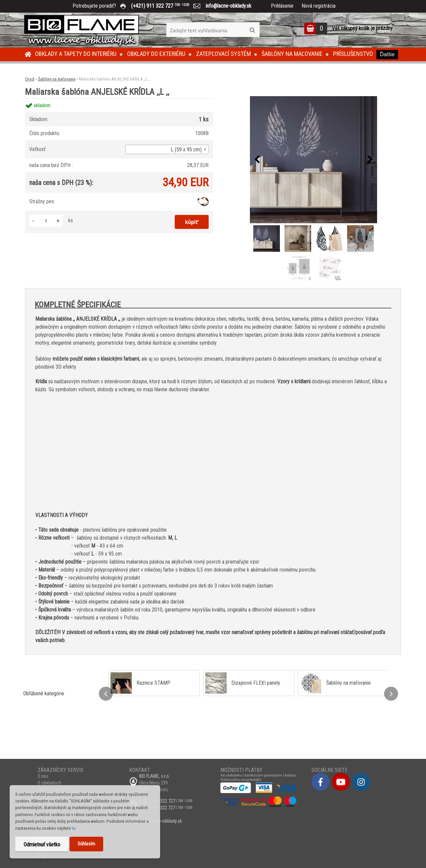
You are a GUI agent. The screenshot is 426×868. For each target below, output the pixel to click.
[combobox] (167, 149)
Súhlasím (86, 844)
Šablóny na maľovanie (292, 54)
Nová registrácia (319, 6)
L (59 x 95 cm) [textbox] (186, 150)
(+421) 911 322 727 (165, 6)
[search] (252, 30)
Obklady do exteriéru (156, 54)
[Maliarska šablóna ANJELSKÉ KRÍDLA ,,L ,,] (314, 160)
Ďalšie (387, 54)
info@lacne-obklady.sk (226, 6)
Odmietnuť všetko (42, 845)
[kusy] (46, 221)
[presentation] (257, 160)
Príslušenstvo (353, 54)
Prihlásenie (282, 6)
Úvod (30, 79)
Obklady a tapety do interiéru (76, 54)
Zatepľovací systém (223, 54)
